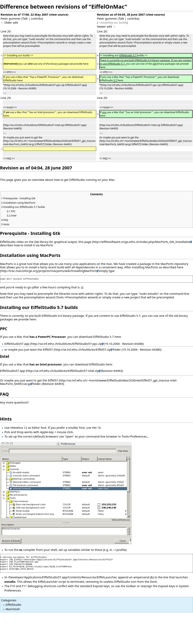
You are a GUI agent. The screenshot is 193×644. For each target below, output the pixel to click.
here (180, 267)
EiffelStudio (13, 605)
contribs (36, 18)
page (88, 242)
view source (59, 14)
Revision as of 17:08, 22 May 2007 (24, 14)
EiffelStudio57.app (17, 344)
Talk (25, 18)
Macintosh (13, 609)
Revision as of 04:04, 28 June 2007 (121, 14)
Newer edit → (106, 26)
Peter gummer (11, 18)
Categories (9, 600)
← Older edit (9, 22)
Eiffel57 (48, 349)
